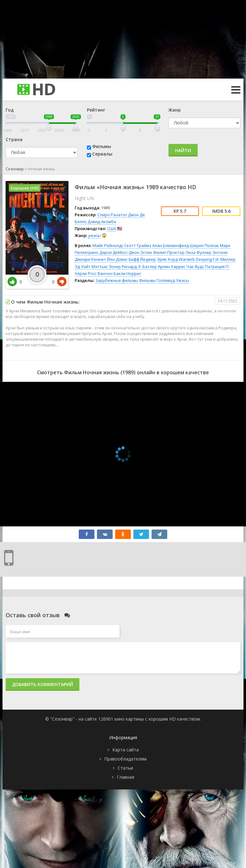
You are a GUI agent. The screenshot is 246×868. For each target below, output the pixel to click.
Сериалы (102, 154)
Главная (126, 777)
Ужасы (182, 280)
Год (10, 110)
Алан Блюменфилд (171, 245)
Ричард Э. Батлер (139, 266)
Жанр (175, 110)
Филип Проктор (169, 252)
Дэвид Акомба (102, 222)
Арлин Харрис (172, 266)
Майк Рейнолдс (108, 245)
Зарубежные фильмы (117, 280)
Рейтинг (96, 110)
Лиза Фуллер (198, 252)
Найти (183, 150)
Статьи (125, 768)
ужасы (94, 235)
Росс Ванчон (100, 273)
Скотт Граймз (138, 245)
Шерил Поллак (204, 245)
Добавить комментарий (43, 684)
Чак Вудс (195, 266)
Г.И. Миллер (224, 259)
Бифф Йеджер (142, 259)
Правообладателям (125, 759)
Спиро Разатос (112, 215)
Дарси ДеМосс (114, 252)
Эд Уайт (83, 266)
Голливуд (166, 280)
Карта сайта (126, 750)
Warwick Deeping (195, 259)
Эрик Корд (167, 259)
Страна (14, 139)
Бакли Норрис (127, 273)
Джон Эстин (140, 252)
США (112, 228)
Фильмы (102, 146)
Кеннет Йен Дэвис (110, 259)
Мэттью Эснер (106, 266)
